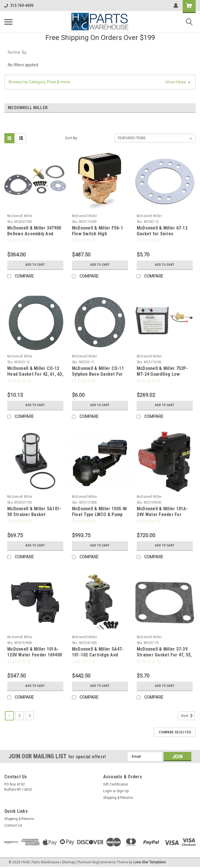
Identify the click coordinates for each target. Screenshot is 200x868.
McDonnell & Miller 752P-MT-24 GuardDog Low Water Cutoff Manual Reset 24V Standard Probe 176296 (165, 377)
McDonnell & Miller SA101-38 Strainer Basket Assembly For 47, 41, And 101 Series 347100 (34, 517)
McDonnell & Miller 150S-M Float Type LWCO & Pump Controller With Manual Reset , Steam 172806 (99, 517)
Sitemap (68, 862)
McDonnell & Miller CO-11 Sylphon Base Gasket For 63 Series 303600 (98, 374)
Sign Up (123, 791)
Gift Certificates (116, 784)
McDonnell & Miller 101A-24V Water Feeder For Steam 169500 (162, 514)
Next (188, 716)
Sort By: (71, 138)
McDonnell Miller (20, 216)
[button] (100, 82)
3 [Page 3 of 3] (30, 716)
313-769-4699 (19, 5)
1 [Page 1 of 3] (9, 716)
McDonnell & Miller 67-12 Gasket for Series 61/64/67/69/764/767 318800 (162, 236)
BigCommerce (104, 862)
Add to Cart (35, 265)
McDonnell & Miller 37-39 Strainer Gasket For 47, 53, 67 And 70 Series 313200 (164, 655)
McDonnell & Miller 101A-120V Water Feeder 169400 (35, 652)
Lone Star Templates (150, 862)
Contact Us (13, 825)
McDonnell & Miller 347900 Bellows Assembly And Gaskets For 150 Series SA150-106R (34, 236)
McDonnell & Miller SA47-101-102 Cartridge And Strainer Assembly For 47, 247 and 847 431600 (98, 658)
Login (108, 791)
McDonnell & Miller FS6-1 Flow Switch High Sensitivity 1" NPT (98, 234)
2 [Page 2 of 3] (20, 716)
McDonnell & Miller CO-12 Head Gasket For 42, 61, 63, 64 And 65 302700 (35, 374)
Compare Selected (175, 732)
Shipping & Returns (118, 798)
